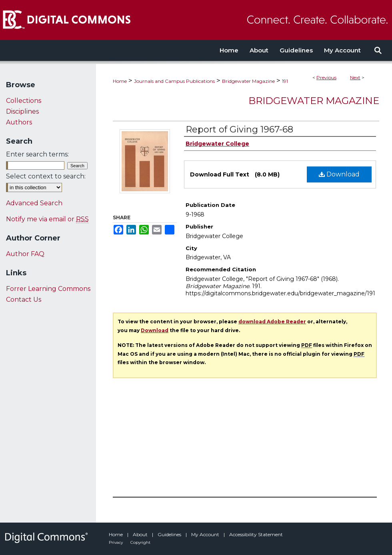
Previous (326, 77)
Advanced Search (34, 203)
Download (339, 174)
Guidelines (170, 534)
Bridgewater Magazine (248, 81)
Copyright (140, 542)
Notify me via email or (47, 219)
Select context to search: (46, 176)
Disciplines (22, 111)
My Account (206, 534)
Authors (19, 122)
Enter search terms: (37, 154)
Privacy (116, 542)
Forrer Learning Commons (48, 289)
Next (355, 77)
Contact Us (24, 300)
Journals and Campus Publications (174, 81)
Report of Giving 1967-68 (239, 129)
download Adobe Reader (272, 322)
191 (285, 81)
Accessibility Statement (256, 534)
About (141, 534)
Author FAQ (25, 254)
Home (120, 81)
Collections (24, 101)
